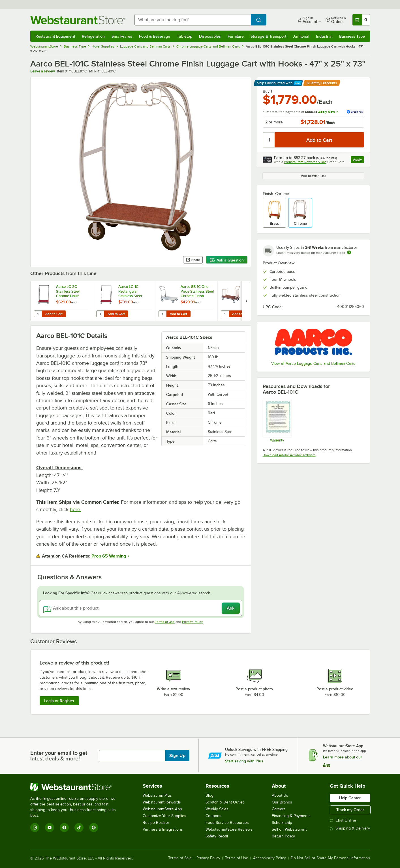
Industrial (324, 36)
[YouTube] (50, 828)
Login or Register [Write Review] (59, 701)
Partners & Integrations (163, 829)
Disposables (210, 36)
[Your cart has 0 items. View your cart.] (361, 20)
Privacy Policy (192, 622)
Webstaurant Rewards (162, 802)
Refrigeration (93, 36)
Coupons (213, 816)
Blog (209, 795)
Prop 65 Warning (109, 556)
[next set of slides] (246, 301)
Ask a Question (227, 260)
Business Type (352, 36)
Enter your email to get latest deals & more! (59, 756)
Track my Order (350, 810)
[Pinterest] (94, 828)
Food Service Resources (227, 823)
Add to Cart (54, 314)
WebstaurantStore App (162, 809)
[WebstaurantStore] (77, 787)
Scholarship (282, 823)
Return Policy (283, 836)
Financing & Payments (291, 816)
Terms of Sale (180, 858)
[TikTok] (79, 828)
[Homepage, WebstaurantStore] (78, 20)
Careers (279, 809)
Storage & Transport (268, 36)
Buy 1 (267, 91)
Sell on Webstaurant (289, 829)
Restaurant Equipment (55, 36)
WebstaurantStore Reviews (229, 829)
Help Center (350, 798)
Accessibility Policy (269, 858)
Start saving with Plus (244, 761)
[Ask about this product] (141, 608)
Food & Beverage (155, 36)
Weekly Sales (217, 809)
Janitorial (301, 36)
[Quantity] (269, 140)
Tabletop (185, 36)
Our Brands (282, 802)
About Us (280, 795)
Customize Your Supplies (164, 816)
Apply (359, 160)
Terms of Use (165, 622)
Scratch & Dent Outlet (225, 802)
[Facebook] (64, 828)
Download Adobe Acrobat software (289, 455)
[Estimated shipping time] (349, 252)
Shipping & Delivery (350, 828)
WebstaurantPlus (157, 795)
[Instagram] (35, 828)
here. (76, 509)
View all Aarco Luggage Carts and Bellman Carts (313, 364)
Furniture (236, 36)
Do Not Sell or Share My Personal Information (330, 858)
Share (193, 260)
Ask (231, 608)
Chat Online (343, 820)
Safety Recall (217, 836)
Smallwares (122, 36)
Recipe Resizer (156, 823)
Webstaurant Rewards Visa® (305, 162)
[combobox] (193, 20)
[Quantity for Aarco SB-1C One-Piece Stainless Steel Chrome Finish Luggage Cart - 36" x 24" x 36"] (162, 314)
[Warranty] (277, 421)
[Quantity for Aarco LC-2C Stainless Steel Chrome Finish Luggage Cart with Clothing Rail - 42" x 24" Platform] (38, 314)
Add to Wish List (313, 176)
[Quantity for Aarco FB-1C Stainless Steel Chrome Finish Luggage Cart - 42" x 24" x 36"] (225, 314)
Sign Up (177, 756)
